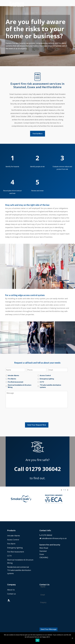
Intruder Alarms (13, 376)
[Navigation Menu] (71, 4)
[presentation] (22, 415)
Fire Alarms (12, 379)
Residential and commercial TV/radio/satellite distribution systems (19, 564)
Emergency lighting (15, 541)
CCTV (42, 382)
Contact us (11, 587)
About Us (11, 583)
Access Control (45, 376)
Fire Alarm (11, 537)
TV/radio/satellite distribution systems (50, 386)
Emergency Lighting (47, 379)
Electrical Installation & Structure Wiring (20, 386)
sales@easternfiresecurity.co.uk (54, 532)
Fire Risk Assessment (16, 382)
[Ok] (72, 638)
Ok (37, 640)
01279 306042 (47, 529)
